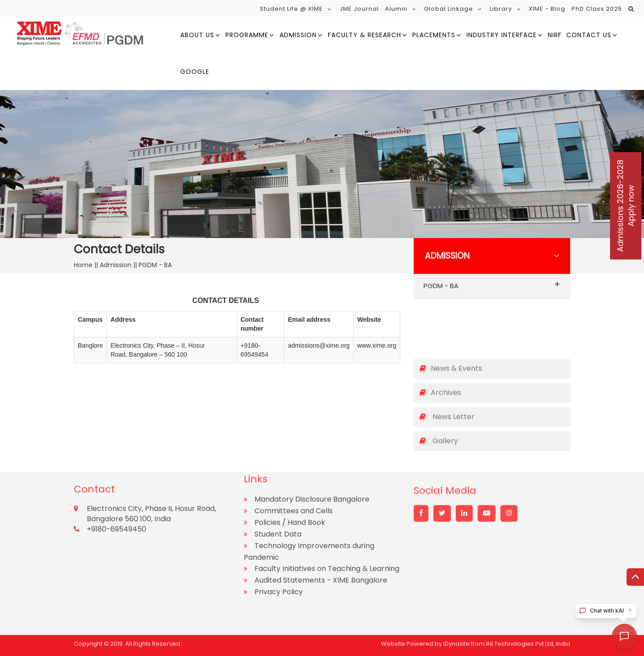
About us (197, 35)
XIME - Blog (547, 9)
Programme (247, 35)
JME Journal (359, 9)
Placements (434, 35)
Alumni (396, 9)
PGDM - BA (492, 284)
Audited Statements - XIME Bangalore (321, 538)
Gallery (439, 434)
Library (501, 9)
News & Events (451, 361)
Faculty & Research (364, 35)
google (195, 72)
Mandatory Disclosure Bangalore (312, 457)
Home (84, 265)
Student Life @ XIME (291, 9)
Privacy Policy (279, 549)
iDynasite (456, 641)
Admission (298, 35)
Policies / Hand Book (290, 480)
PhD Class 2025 (597, 9)
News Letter (447, 410)
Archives (440, 386)
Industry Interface (502, 35)
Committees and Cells (294, 468)
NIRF (555, 35)
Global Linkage (449, 9)
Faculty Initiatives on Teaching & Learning (327, 526)
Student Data (278, 492)
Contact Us (589, 35)
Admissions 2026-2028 (625, 206)
